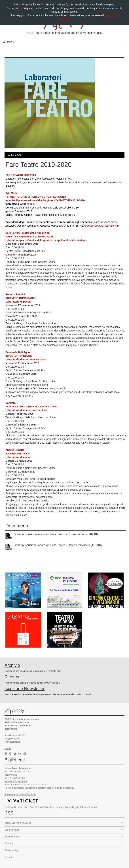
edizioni (15, 155)
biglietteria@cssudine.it (16, 781)
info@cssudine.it (12, 739)
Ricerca (12, 677)
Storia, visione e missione (64, 823)
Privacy (64, 857)
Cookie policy (64, 850)
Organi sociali (64, 830)
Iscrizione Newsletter (25, 689)
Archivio (12, 665)
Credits (8, 748)
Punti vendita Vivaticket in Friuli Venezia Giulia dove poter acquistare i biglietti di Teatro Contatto (51, 807)
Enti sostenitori (64, 837)
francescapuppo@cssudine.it (101, 226)
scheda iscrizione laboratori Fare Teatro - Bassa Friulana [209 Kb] (57, 534)
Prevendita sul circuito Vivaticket (20, 794)
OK (20, 8)
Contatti (64, 843)
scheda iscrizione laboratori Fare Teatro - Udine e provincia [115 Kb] (58, 545)
